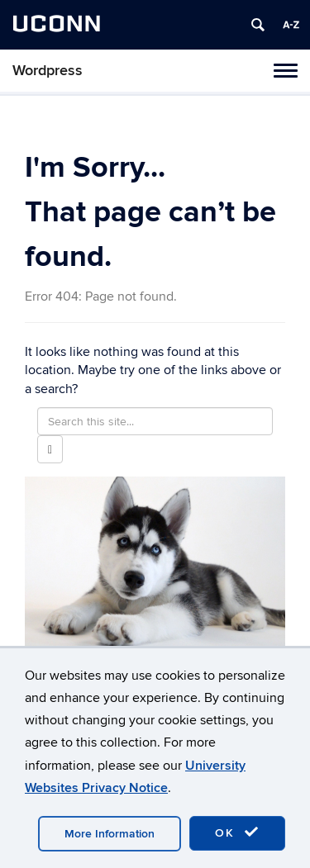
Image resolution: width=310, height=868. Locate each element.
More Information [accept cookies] (110, 834)
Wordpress (48, 71)
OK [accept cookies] (237, 832)
